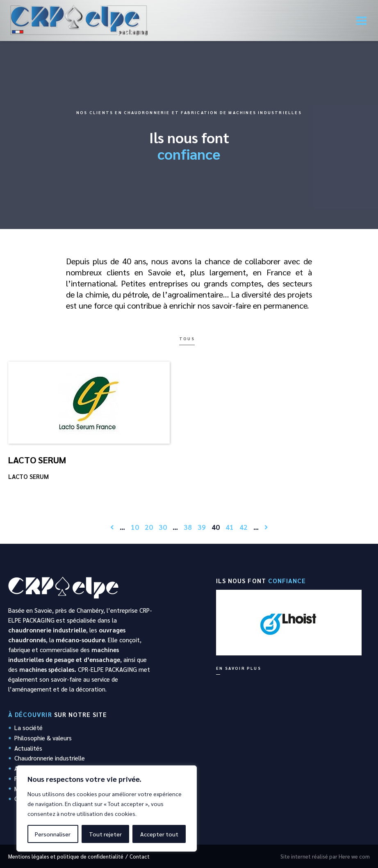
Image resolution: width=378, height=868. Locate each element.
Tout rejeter (105, 834)
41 (230, 527)
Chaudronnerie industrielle (50, 758)
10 (135, 527)
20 (149, 527)
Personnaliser (53, 834)
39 (202, 527)
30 (163, 527)
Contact (140, 856)
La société (28, 727)
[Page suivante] (266, 527)
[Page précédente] (112, 527)
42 (244, 527)
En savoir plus (239, 668)
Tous (187, 338)
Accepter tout (159, 834)
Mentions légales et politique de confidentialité (66, 856)
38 (188, 527)
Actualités (28, 748)
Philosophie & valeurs (43, 738)
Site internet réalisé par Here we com (325, 856)
